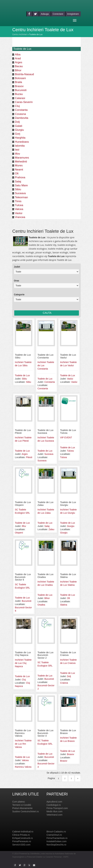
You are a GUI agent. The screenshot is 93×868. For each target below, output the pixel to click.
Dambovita (22, 118)
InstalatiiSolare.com (56, 841)
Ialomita (20, 146)
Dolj (17, 122)
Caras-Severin (24, 102)
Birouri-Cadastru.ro (56, 832)
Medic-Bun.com (54, 811)
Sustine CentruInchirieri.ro (26, 811)
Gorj (18, 134)
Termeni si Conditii (22, 805)
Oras (17, 281)
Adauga (45, 14)
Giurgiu (19, 130)
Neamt (19, 170)
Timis (18, 201)
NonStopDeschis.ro (56, 845)
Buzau (19, 94)
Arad (18, 58)
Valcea (19, 209)
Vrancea (20, 217)
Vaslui (19, 213)
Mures (19, 165)
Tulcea (19, 205)
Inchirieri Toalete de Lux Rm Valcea (23, 744)
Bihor (18, 70)
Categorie (19, 295)
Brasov (19, 86)
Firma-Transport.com (57, 808)
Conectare (58, 14)
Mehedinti (21, 162)
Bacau (19, 66)
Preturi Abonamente (22, 808)
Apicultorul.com (54, 802)
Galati (19, 126)
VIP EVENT (66, 438)
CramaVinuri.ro (54, 835)
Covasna (20, 114)
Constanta (21, 110)
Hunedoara (22, 142)
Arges (19, 62)
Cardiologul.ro (54, 805)
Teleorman (21, 197)
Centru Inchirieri (20, 34)
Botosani (20, 78)
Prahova (20, 177)
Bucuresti (21, 90)
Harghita (20, 138)
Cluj (17, 106)
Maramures (22, 158)
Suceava (20, 193)
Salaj (18, 181)
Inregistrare (73, 14)
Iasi (17, 150)
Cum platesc (19, 802)
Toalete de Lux (22, 375)
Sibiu (18, 189)
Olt (17, 173)
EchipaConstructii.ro (23, 838)
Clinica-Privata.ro (21, 835)
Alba (18, 55)
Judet (17, 267)
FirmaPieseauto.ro (22, 841)
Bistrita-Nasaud (24, 74)
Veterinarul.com (54, 815)
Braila (18, 82)
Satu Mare (21, 185)
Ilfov (17, 154)
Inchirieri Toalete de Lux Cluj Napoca (23, 663)
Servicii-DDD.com (21, 845)
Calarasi (20, 98)
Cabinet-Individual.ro (23, 832)
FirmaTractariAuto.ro (57, 838)
